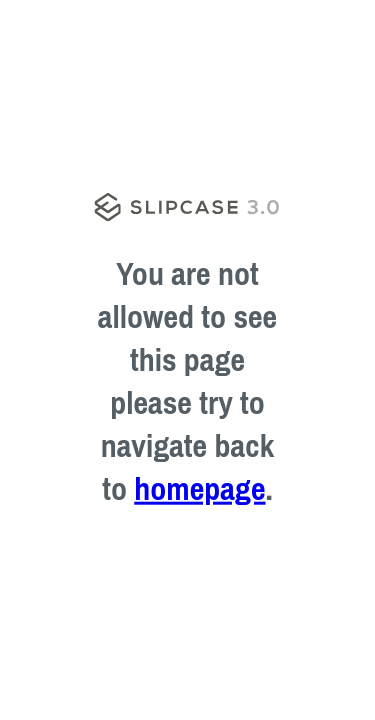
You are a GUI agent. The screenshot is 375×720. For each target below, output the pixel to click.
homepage (199, 488)
